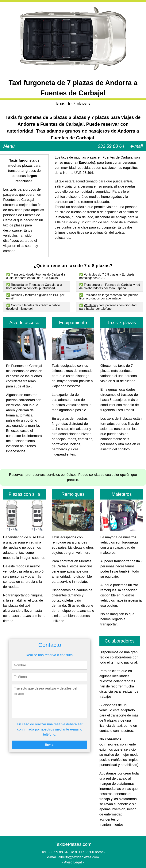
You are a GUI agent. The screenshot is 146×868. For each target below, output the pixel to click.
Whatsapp (91, 305)
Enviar (50, 745)
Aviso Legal (73, 862)
